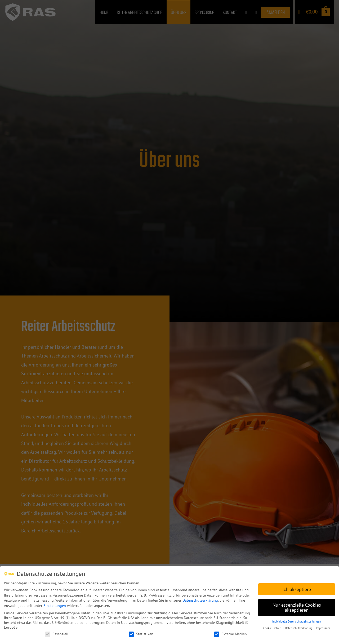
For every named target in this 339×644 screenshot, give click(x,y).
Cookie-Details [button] (273, 628)
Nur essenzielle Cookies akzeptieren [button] (297, 607)
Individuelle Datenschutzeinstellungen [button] (297, 621)
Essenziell (57, 634)
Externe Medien (230, 634)
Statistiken (141, 634)
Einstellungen (55, 605)
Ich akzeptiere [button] (297, 589)
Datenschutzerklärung (200, 600)
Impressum (323, 628)
